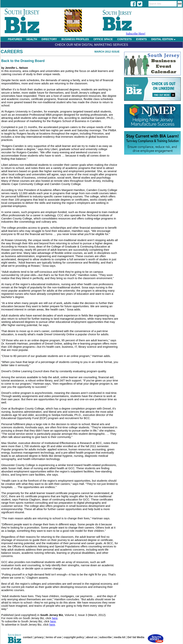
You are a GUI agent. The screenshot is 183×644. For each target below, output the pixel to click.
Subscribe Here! (136, 34)
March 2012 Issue (107, 52)
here (55, 618)
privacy (39, 637)
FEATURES (15, 39)
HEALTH (32, 39)
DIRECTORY (49, 39)
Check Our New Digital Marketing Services (91, 45)
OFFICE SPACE (103, 39)
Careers (12, 52)
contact (28, 637)
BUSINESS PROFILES (75, 39)
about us (92, 637)
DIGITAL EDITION (163, 39)
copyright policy (74, 637)
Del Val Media (136, 637)
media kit (120, 637)
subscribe (105, 637)
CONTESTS (125, 39)
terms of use (54, 637)
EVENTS (141, 39)
